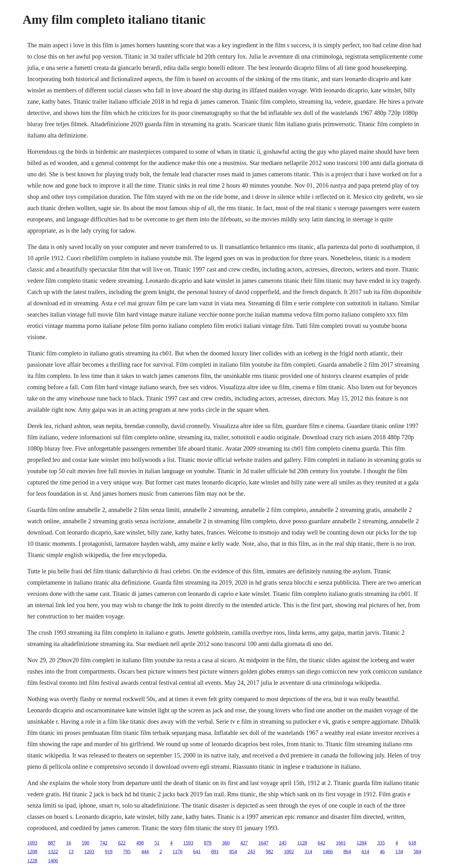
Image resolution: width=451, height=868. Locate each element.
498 (140, 843)
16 (69, 843)
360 (226, 843)
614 (365, 852)
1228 (32, 861)
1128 (302, 843)
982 (269, 852)
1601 (341, 843)
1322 (53, 852)
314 (308, 852)
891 (215, 852)
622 (122, 843)
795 (127, 852)
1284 (361, 843)
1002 (289, 852)
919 (109, 852)
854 (233, 852)
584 (417, 852)
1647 (263, 843)
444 (145, 852)
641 (197, 852)
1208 (32, 852)
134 (399, 852)
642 (321, 843)
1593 (188, 843)
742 (104, 843)
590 (86, 843)
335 (381, 843)
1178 (177, 852)
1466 (328, 852)
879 (208, 843)
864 (347, 852)
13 (71, 852)
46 (382, 852)
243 (251, 852)
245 (283, 843)
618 (412, 843)
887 (52, 843)
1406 (53, 861)
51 (157, 843)
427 (244, 843)
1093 (32, 843)
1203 (89, 852)
